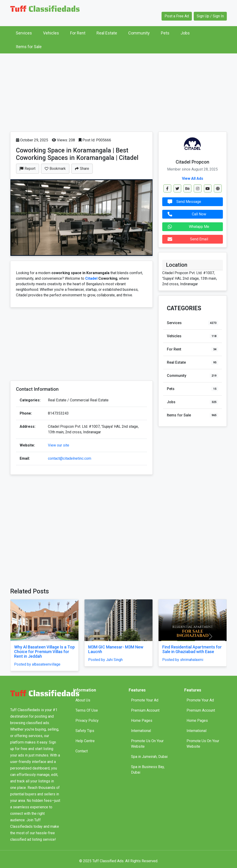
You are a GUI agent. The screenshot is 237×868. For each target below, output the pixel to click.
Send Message (183, 202)
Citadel (92, 278)
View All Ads (193, 178)
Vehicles (51, 33)
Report (28, 169)
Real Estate (107, 33)
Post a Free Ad (177, 16)
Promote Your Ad (145, 700)
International (141, 731)
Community (139, 33)
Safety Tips (85, 731)
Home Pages (142, 721)
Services (24, 33)
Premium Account (145, 710)
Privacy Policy (87, 721)
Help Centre (85, 741)
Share (82, 169)
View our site (59, 445)
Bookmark (55, 169)
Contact (82, 751)
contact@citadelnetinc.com (70, 458)
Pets (165, 33)
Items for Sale (29, 47)
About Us (83, 700)
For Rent (78, 33)
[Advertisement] (118, 91)
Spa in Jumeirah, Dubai (149, 757)
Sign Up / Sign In (210, 16)
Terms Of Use (87, 710)
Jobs (185, 33)
